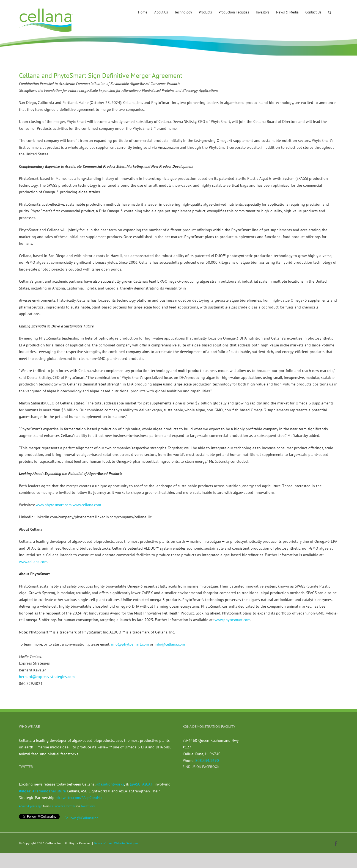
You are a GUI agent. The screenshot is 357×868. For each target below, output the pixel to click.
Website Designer (126, 843)
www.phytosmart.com (54, 505)
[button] (329, 12)
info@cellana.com (170, 644)
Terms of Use (103, 843)
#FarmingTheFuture (49, 791)
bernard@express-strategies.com (47, 677)
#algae (25, 791)
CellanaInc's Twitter (63, 806)
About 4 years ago (31, 806)
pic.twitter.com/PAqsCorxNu (79, 798)
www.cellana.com (87, 505)
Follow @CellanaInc (81, 818)
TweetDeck (88, 806)
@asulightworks (110, 784)
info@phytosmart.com (130, 644)
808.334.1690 (207, 760)
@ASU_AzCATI (142, 784)
